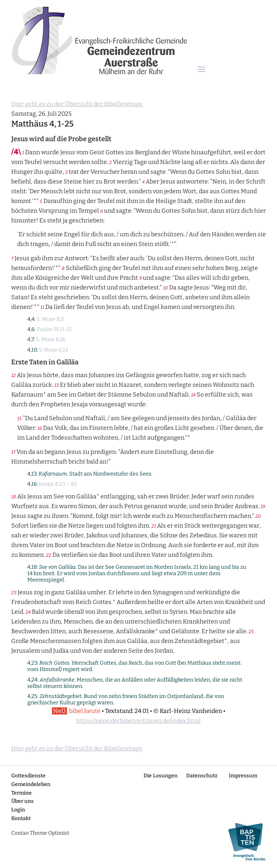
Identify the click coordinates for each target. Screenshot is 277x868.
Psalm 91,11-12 (54, 329)
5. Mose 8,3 (50, 319)
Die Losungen (161, 776)
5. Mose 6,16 (50, 339)
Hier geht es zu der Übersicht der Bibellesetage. (77, 104)
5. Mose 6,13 (53, 350)
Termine (21, 793)
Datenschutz (202, 776)
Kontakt (21, 818)
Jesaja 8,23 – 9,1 (58, 484)
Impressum (243, 776)
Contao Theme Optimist (40, 833)
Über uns (22, 801)
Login (18, 810)
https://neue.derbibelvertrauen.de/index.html (138, 721)
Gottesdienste (28, 776)
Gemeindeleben (31, 784)
